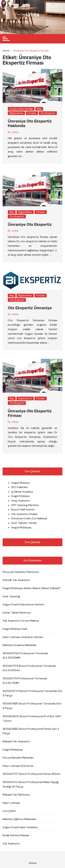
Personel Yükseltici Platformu (21, 572)
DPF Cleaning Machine (25, 505)
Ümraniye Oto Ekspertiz (30, 224)
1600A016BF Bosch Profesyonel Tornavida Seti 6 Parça (32, 706)
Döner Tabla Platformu (17, 613)
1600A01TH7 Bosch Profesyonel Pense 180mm (32, 774)
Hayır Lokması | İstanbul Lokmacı (23, 637)
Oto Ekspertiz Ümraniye (30, 308)
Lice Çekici (9, 811)
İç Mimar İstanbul (22, 492)
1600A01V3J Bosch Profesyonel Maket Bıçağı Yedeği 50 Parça (31, 784)
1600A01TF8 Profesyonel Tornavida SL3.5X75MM (25, 681)
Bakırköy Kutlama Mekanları (20, 645)
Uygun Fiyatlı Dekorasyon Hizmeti (23, 604)
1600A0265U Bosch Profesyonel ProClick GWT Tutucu (32, 719)
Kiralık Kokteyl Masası (16, 835)
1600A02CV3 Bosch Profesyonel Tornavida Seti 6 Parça (32, 693)
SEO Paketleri (20, 487)
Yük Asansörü (11, 843)
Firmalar (32, 113)
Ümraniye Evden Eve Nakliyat (29, 518)
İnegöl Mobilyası (21, 527)
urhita (15, 132)
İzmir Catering (11, 596)
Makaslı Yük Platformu (16, 795)
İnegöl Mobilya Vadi (15, 629)
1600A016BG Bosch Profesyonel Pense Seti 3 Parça (31, 731)
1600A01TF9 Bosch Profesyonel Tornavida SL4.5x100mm (29, 668)
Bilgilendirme (16, 113)
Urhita (33, 15)
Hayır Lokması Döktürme (18, 766)
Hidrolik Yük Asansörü (16, 580)
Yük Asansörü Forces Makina (21, 621)
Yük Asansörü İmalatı (24, 514)
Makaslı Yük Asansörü (16, 741)
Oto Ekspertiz (48, 113)
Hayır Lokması (11, 803)
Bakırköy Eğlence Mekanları (19, 819)
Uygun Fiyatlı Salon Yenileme (20, 827)
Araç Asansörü (21, 501)
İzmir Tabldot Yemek (24, 523)
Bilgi (39, 109)
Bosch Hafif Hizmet (23, 509)
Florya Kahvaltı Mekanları (18, 758)
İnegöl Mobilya (20, 483)
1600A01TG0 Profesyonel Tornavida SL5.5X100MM (25, 656)
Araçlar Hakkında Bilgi (21, 109)
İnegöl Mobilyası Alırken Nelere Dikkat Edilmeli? (32, 588)
